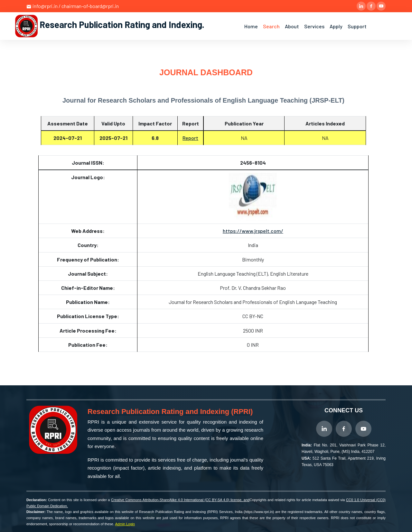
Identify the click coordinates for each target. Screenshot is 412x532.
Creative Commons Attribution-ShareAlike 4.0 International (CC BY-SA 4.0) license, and (180, 500)
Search (271, 26)
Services (314, 26)
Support (357, 26)
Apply (336, 26)
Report (190, 138)
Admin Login (125, 524)
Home (251, 26)
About (292, 26)
